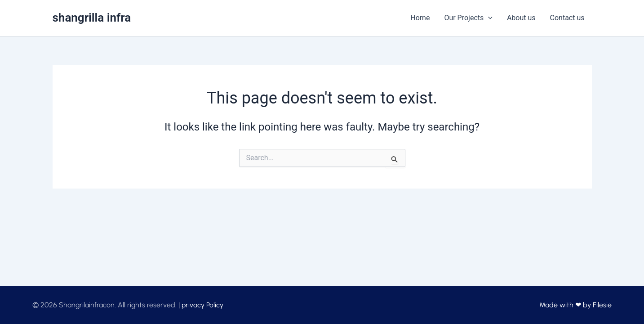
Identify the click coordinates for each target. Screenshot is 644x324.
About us (521, 18)
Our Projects (468, 18)
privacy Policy (203, 305)
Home (420, 18)
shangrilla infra (92, 18)
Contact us (567, 18)
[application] (488, 18)
